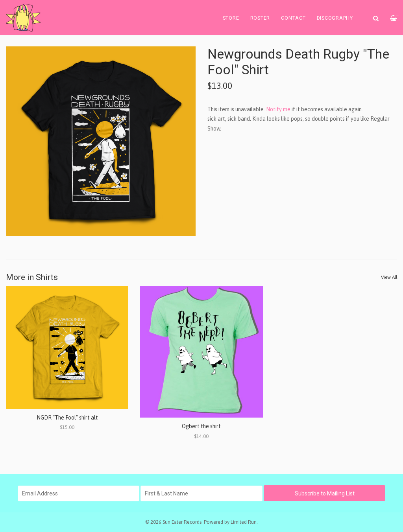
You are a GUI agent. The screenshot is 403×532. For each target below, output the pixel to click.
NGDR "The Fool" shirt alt (67, 418)
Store (231, 18)
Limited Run (244, 522)
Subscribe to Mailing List (325, 493)
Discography (335, 18)
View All (389, 277)
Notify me (278, 109)
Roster (260, 18)
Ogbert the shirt (201, 426)
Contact (293, 18)
